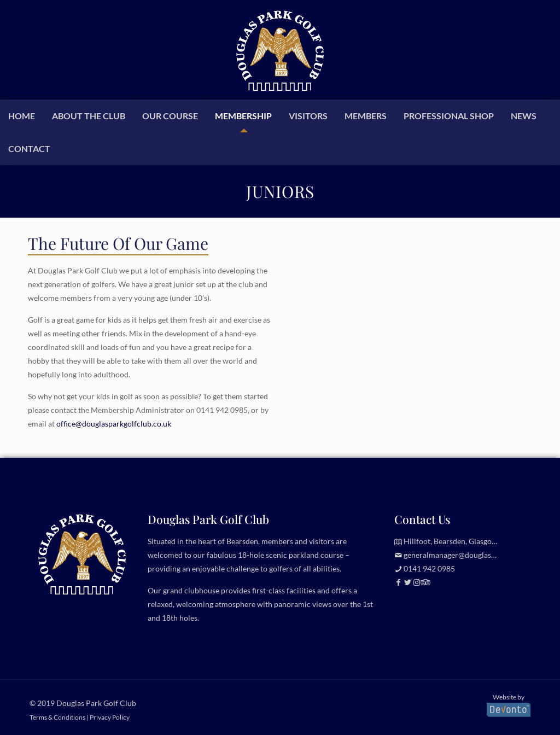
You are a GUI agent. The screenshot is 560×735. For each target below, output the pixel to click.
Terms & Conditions (57, 717)
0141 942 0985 (222, 410)
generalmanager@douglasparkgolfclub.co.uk (479, 555)
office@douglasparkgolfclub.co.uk (114, 424)
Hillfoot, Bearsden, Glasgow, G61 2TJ (466, 541)
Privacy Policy (110, 717)
